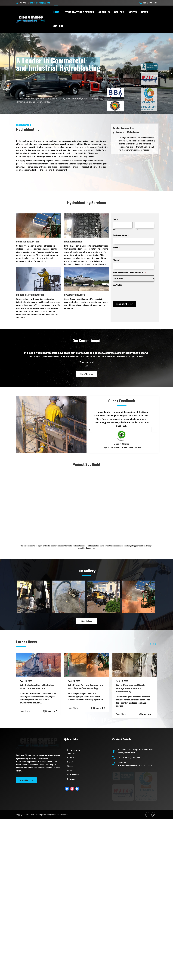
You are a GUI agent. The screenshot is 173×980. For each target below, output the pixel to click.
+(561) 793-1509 (149, 3)
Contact (58, 26)
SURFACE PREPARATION (27, 242)
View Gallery (86, 693)
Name (116, 219)
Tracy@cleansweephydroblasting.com (135, 858)
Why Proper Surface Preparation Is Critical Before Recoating (85, 779)
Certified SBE (73, 867)
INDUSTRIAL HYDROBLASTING (30, 295)
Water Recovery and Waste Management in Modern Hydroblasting (131, 781)
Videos (133, 12)
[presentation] (131, 292)
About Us (71, 850)
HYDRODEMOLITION (73, 242)
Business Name (121, 235)
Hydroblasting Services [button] (79, 12)
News (145, 12)
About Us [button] (104, 12)
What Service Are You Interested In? (129, 273)
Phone (117, 260)
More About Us (86, 374)
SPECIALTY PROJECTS (75, 295)
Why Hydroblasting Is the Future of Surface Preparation (37, 779)
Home (56, 12)
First (115, 230)
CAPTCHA (117, 285)
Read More (25, 803)
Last (136, 230)
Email (116, 248)
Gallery (119, 12)
